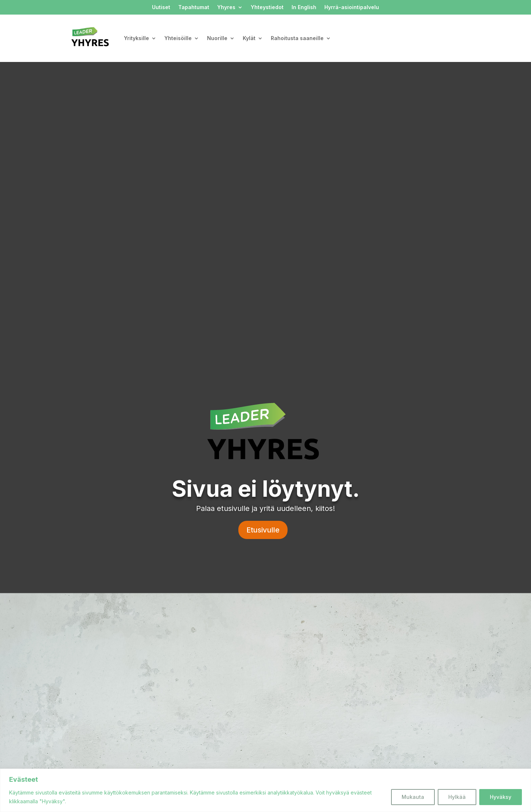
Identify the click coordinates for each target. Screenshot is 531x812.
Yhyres (226, 7)
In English (304, 7)
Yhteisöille (178, 38)
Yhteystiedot (267, 7)
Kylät (249, 38)
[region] (265, 790)
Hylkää (457, 797)
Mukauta (413, 797)
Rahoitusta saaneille (297, 38)
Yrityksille (136, 38)
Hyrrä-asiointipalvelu (352, 7)
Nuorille (217, 38)
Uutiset (161, 7)
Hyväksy (501, 797)
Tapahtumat (194, 7)
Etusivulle (263, 530)
